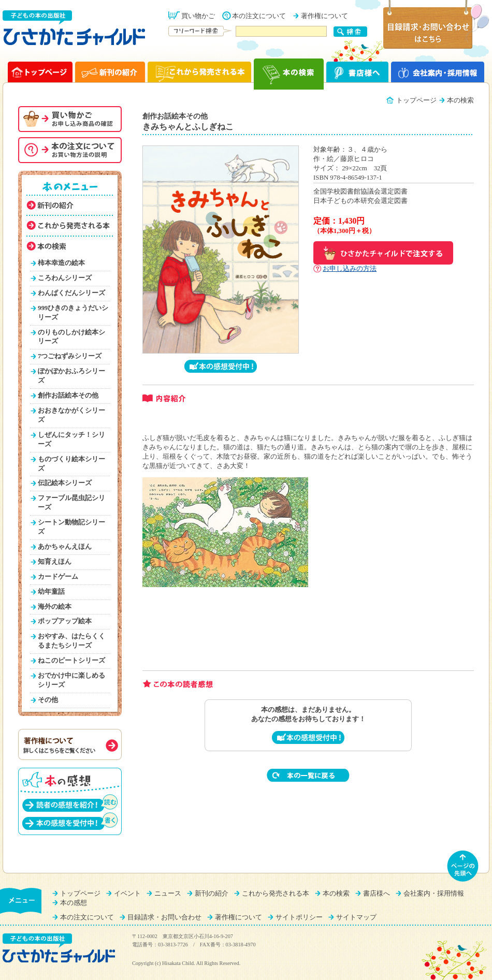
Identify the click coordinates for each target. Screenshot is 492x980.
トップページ (416, 100)
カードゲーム (58, 577)
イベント (127, 894)
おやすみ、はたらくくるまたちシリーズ (71, 641)
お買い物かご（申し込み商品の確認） (70, 119)
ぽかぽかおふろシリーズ (71, 376)
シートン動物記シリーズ (71, 527)
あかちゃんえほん (65, 547)
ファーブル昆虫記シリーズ (71, 503)
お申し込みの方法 (350, 269)
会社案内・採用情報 (434, 894)
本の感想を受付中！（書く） (70, 821)
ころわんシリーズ (65, 278)
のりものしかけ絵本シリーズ (71, 337)
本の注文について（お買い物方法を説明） (70, 150)
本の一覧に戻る (308, 775)
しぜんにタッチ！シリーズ (71, 440)
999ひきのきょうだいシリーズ (73, 313)
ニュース (168, 894)
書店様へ (377, 894)
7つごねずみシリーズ (70, 356)
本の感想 (74, 903)
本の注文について (259, 16)
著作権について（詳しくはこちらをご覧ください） (70, 744)
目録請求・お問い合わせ (164, 917)
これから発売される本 (276, 894)
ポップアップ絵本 (65, 621)
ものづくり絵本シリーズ (71, 464)
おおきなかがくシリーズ (71, 415)
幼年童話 (51, 592)
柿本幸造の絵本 (61, 263)
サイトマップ (356, 917)
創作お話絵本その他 (68, 396)
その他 (48, 700)
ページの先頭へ (463, 866)
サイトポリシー (299, 917)
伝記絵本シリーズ (65, 483)
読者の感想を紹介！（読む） (70, 803)
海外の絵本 (55, 607)
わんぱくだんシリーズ (71, 293)
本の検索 (336, 894)
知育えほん (55, 562)
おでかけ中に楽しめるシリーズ (71, 680)
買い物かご (198, 16)
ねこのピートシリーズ (71, 661)
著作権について (324, 16)
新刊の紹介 (212, 894)
